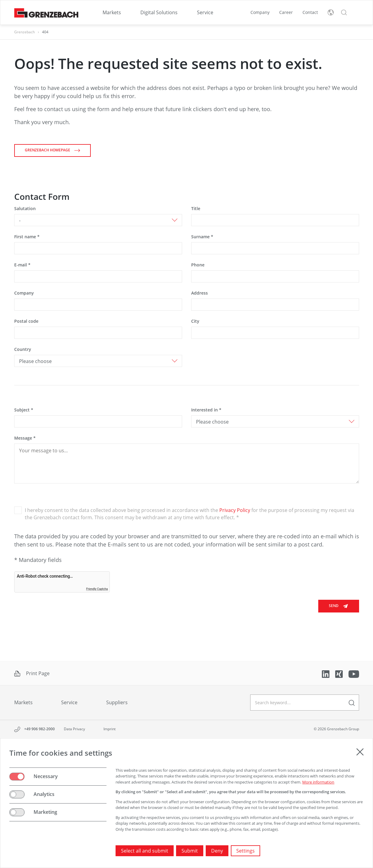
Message (25, 438)
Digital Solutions (159, 12)
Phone (198, 265)
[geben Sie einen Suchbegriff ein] (305, 703)
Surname (202, 237)
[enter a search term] (352, 703)
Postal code (26, 321)
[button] (344, 12)
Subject (24, 410)
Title (196, 208)
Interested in (206, 410)
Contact (310, 12)
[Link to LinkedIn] (326, 674)
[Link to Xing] (340, 674)
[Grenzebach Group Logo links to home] (46, 12)
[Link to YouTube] (354, 674)
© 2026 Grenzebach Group (336, 729)
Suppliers (117, 702)
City (195, 321)
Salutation (25, 208)
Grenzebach (25, 32)
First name (27, 237)
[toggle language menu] (331, 12)
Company (260, 12)
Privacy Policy (235, 510)
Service (205, 12)
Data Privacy (74, 729)
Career (286, 12)
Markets (112, 12)
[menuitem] (112, 12)
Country (23, 349)
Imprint (110, 729)
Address (200, 293)
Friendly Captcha (97, 589)
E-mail (22, 265)
